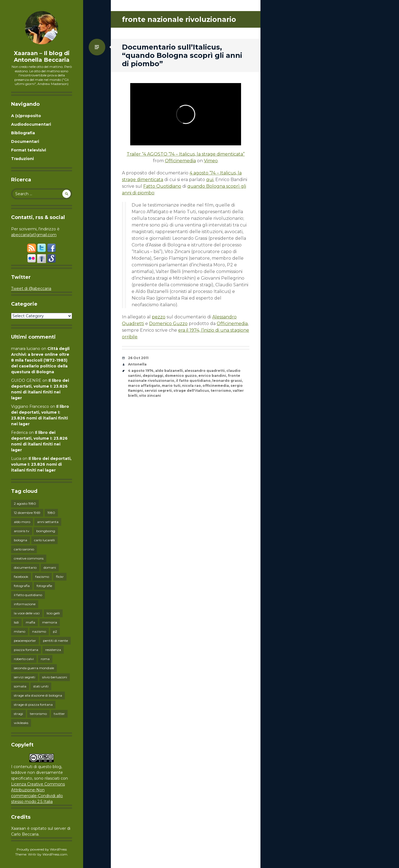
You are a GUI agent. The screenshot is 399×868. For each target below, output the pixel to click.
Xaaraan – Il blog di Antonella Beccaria (42, 56)
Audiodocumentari (31, 124)
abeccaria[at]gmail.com (34, 235)
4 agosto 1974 (141, 371)
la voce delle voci (27, 613)
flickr (60, 577)
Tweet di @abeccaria (31, 289)
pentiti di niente (55, 641)
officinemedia (216, 386)
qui (210, 180)
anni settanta (48, 522)
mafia (30, 622)
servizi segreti (25, 677)
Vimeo (211, 161)
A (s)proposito (26, 116)
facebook (21, 577)
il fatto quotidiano (28, 595)
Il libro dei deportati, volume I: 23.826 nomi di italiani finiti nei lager (41, 464)
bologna (21, 540)
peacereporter (25, 641)
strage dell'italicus (191, 391)
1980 (51, 513)
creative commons (29, 558)
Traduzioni (22, 159)
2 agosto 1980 (25, 503)
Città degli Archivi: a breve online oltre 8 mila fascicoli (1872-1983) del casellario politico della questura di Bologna (40, 360)
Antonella (137, 364)
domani (50, 567)
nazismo (39, 631)
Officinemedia (180, 161)
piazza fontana (26, 650)
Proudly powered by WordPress (42, 849)
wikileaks (21, 723)
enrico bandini (212, 376)
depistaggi (153, 376)
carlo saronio (24, 549)
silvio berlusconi (55, 677)
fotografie (44, 586)
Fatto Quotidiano (162, 186)
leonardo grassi (227, 381)
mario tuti (171, 386)
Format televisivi (29, 150)
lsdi (16, 622)
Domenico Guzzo (168, 324)
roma (45, 659)
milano (20, 631)
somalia (20, 686)
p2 (55, 631)
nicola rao (191, 386)
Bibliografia (23, 133)
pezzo (159, 317)
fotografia (22, 586)
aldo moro (22, 522)
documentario (25, 567)
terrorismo (38, 714)
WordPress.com (55, 854)
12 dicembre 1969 (27, 513)
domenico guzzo (181, 376)
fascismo (42, 577)
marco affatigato (144, 386)
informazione (25, 604)
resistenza (53, 650)
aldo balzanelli (169, 371)
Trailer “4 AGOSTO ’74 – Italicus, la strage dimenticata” (186, 154)
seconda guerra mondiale (34, 668)
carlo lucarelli (44, 540)
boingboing (46, 531)
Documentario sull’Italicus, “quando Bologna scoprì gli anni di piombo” (182, 55)
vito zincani (150, 396)
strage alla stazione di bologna (38, 695)
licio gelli (53, 613)
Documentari (25, 141)
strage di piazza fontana (33, 705)
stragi (18, 714)
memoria (50, 622)
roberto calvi (24, 659)
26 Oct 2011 (138, 358)
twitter (59, 714)
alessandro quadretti (205, 371)
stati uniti (41, 686)
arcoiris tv (22, 531)
